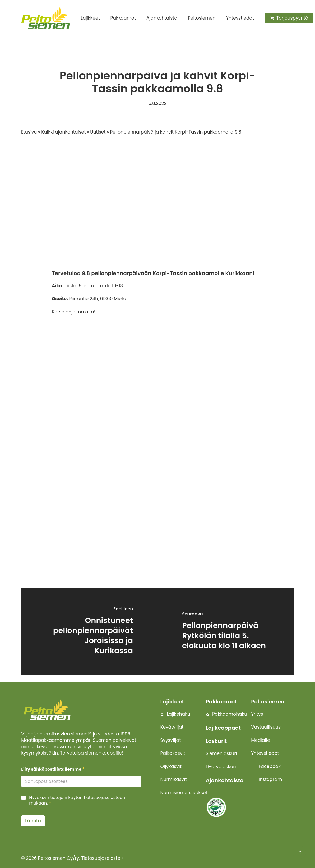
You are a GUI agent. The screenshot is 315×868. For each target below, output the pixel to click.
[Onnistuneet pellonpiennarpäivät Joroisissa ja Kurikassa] (89, 631)
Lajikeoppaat (223, 728)
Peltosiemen (268, 702)
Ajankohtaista (224, 780)
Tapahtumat (171, 60)
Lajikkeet (172, 702)
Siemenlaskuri (221, 753)
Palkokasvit (173, 753)
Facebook (270, 766)
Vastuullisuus (266, 727)
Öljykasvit (171, 766)
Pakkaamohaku (230, 714)
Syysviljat (171, 740)
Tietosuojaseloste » (103, 858)
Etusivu (29, 132)
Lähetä (33, 821)
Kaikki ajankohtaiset (63, 132)
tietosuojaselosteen (104, 797)
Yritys (257, 714)
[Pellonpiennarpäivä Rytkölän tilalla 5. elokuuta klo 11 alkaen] (226, 631)
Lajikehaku (179, 714)
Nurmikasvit (174, 779)
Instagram (270, 779)
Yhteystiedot (265, 753)
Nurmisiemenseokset (184, 793)
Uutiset (140, 60)
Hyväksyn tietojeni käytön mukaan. (77, 801)
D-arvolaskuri (221, 767)
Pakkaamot (221, 702)
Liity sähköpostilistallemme (53, 769)
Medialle (260, 740)
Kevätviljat (172, 727)
